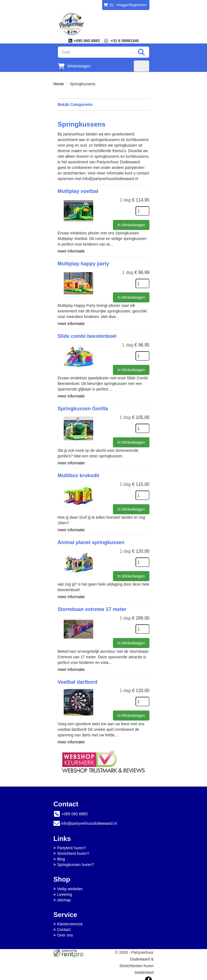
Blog (61, 856)
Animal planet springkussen (91, 540)
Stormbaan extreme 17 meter (92, 607)
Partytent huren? (72, 845)
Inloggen (123, 5)
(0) (109, 5)
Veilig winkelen (70, 886)
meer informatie (71, 251)
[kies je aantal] (142, 211)
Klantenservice (70, 921)
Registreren (138, 5)
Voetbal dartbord (77, 679)
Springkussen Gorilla (83, 407)
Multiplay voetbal (78, 191)
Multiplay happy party (83, 263)
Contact (64, 926)
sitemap (64, 897)
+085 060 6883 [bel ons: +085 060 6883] (75, 811)
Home (59, 84)
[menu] (141, 66)
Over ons (65, 932)
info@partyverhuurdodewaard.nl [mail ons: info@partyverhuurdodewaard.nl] (89, 820)
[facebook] (149, 977)
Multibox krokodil (78, 474)
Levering (65, 891)
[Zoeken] (141, 52)
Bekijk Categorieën (103, 104)
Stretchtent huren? (73, 850)
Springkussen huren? (75, 862)
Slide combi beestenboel (87, 335)
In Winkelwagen (131, 225)
